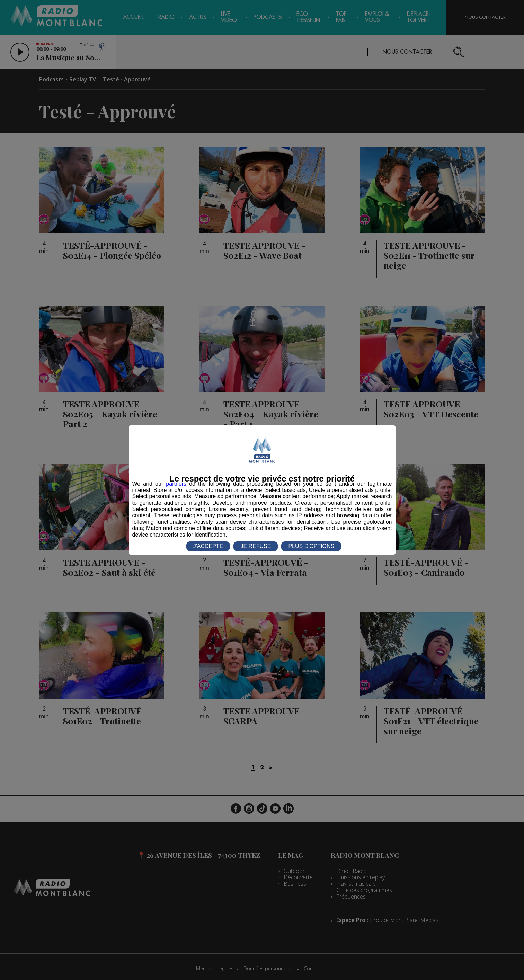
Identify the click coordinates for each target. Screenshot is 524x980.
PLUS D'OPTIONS (311, 546)
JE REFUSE (256, 546)
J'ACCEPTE (208, 546)
